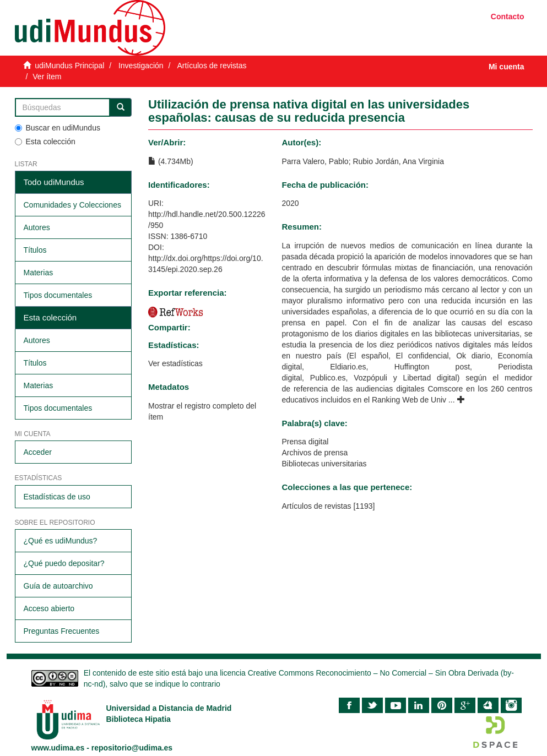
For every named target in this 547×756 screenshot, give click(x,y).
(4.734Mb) (171, 161)
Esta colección (45, 142)
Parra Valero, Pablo (315, 161)
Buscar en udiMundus (58, 128)
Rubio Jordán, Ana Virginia (398, 161)
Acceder (38, 452)
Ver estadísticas (175, 363)
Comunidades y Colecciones (72, 205)
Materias (39, 273)
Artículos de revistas (212, 66)
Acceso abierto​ (49, 608)
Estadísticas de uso (57, 497)
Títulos (35, 250)
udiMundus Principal (69, 66)
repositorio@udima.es (132, 748)
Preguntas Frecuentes (62, 631)
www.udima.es (58, 748)
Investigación (141, 66)
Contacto (508, 17)
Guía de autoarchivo (58, 586)
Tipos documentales (58, 295)
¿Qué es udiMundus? (61, 541)
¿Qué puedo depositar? (64, 563)
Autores (37, 227)
